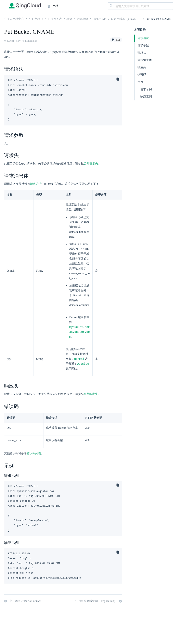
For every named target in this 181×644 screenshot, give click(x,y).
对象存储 (82, 19)
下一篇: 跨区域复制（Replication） (98, 602)
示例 (140, 82)
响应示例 (146, 97)
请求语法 (36, 184)
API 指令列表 (53, 19)
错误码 (142, 75)
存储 (69, 19)
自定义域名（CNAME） (126, 19)
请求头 (142, 53)
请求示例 (146, 89)
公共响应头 (91, 395)
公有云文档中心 (14, 19)
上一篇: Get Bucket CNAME (24, 602)
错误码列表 (34, 454)
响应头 (142, 67)
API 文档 (34, 19)
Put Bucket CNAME (158, 19)
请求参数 (143, 45)
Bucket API (99, 19)
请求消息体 (145, 60)
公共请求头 (91, 164)
